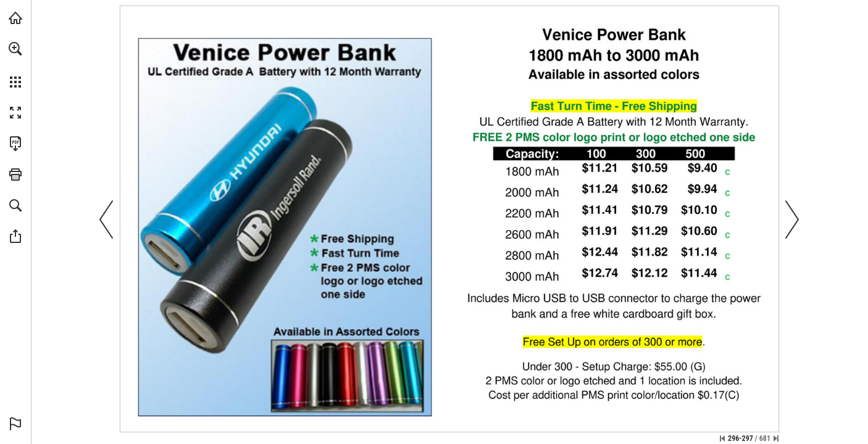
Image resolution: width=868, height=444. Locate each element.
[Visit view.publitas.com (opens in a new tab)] (15, 18)
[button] (15, 49)
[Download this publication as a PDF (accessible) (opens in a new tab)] (15, 144)
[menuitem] (15, 65)
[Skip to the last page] (776, 438)
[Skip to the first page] (722, 438)
